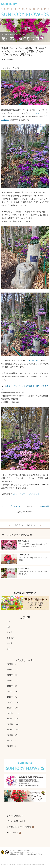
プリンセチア (34, 494)
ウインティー (32, 361)
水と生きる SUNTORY (15, 861)
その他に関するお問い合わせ (20, 827)
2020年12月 (44, 506)
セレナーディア (33, 113)
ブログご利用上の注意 (16, 821)
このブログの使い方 (15, 816)
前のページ (19, 525)
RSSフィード (14, 833)
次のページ (31, 525)
